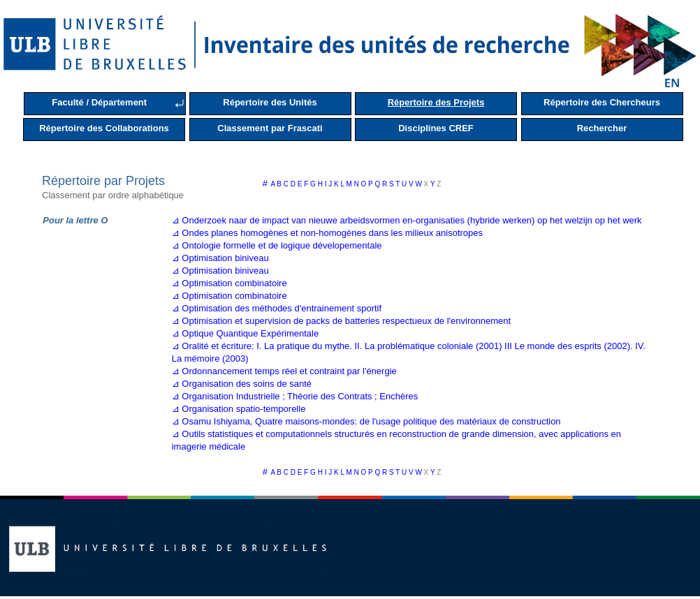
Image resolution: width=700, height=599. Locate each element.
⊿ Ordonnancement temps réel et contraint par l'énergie (284, 371)
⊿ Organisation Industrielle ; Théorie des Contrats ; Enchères (295, 396)
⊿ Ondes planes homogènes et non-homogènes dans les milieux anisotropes (327, 233)
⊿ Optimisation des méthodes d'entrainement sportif (277, 308)
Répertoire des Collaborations (104, 128)
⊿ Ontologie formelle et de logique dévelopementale (277, 245)
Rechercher (602, 128)
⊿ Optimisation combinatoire (229, 283)
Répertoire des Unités (270, 102)
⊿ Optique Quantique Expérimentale (245, 333)
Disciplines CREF (436, 128)
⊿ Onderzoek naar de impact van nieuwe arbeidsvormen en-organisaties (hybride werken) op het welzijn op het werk (407, 220)
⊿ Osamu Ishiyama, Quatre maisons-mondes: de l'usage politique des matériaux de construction (366, 421)
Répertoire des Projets (436, 102)
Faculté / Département (99, 102)
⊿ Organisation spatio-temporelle (239, 409)
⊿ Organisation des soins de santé (242, 384)
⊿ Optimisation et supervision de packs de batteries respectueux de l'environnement (341, 321)
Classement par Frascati (270, 128)
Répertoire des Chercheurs (602, 102)
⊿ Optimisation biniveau (220, 258)
